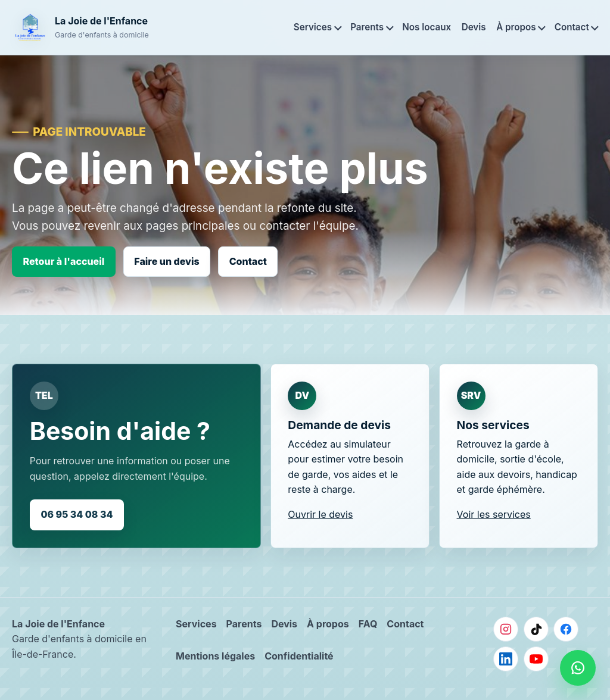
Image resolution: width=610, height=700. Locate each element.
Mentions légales (215, 656)
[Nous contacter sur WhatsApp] (578, 668)
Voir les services (494, 514)
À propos (516, 27)
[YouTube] (536, 659)
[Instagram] (506, 629)
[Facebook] (566, 629)
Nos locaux (427, 27)
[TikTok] (536, 629)
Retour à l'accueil (64, 261)
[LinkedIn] (506, 659)
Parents (367, 27)
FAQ (368, 624)
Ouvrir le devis (320, 514)
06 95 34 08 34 (77, 514)
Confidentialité (299, 656)
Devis (474, 27)
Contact (572, 27)
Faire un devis (166, 261)
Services (313, 27)
